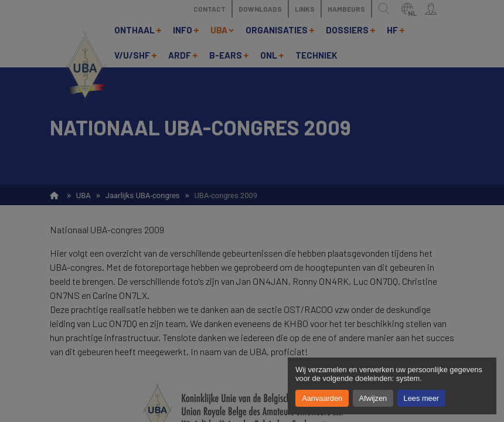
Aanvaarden (322, 398)
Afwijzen (373, 398)
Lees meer (421, 398)
